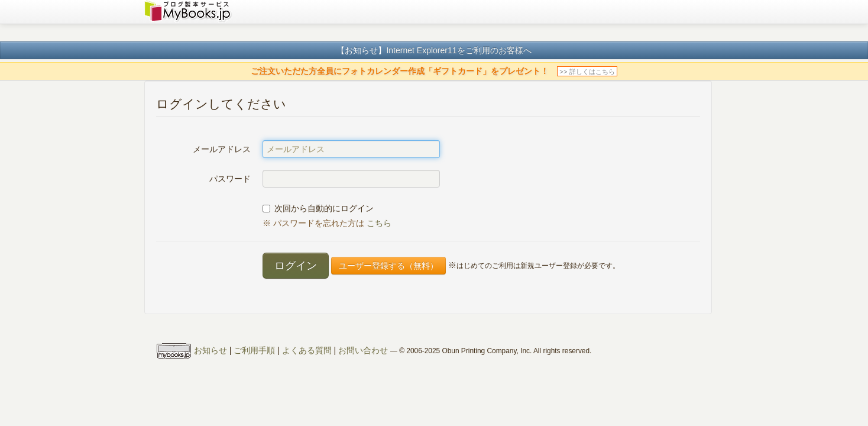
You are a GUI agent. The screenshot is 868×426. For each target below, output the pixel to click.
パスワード (230, 179)
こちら (379, 223)
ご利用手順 (254, 351)
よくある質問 (307, 351)
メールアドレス (222, 149)
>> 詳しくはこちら (587, 72)
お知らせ (210, 351)
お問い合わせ (363, 351)
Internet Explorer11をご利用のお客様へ (459, 50)
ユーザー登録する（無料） (388, 266)
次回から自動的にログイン (318, 208)
